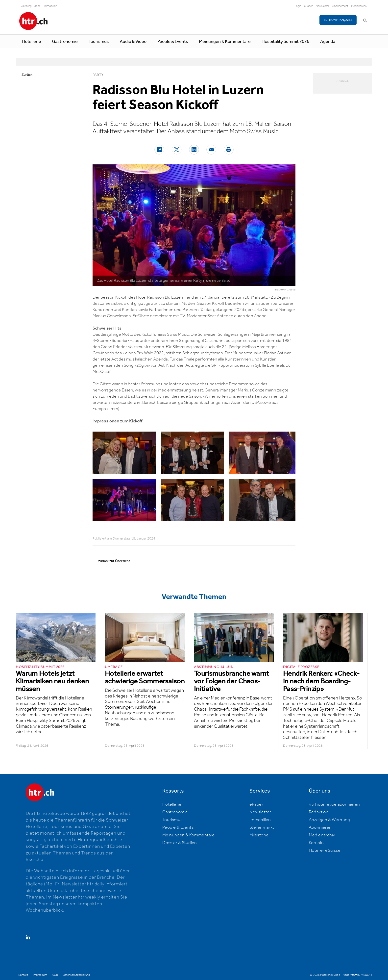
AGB (55, 975)
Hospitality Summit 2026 (285, 42)
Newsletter (322, 6)
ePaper (308, 6)
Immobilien (50, 6)
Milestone (259, 835)
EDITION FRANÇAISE (338, 20)
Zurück (27, 75)
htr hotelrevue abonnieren (334, 804)
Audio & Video (133, 42)
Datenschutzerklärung (76, 975)
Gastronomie (65, 42)
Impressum (40, 975)
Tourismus (99, 42)
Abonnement (340, 6)
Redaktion (319, 812)
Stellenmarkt (262, 827)
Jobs (37, 6)
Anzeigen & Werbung (329, 820)
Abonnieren (320, 827)
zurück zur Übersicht (114, 561)
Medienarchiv (359, 6)
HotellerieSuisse (325, 851)
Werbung (26, 6)
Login (298, 6)
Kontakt (316, 843)
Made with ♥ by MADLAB (357, 975)
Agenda (328, 42)
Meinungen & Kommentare (225, 42)
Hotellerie (31, 42)
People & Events (173, 42)
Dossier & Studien (180, 843)
